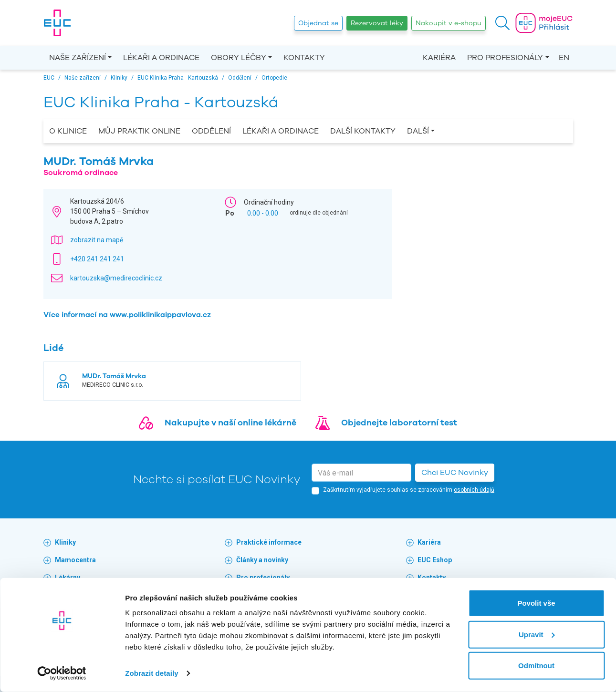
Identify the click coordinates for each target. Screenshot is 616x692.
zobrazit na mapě (97, 240)
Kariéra (439, 58)
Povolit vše (536, 603)
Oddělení (211, 131)
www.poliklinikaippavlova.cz (160, 315)
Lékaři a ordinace (161, 58)
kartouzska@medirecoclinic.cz (116, 278)
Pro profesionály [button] (505, 58)
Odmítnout (536, 666)
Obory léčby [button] (239, 58)
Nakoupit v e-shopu (449, 23)
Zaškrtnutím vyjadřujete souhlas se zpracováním (409, 490)
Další (418, 131)
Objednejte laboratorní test (399, 423)
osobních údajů (474, 490)
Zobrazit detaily (152, 673)
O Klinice (68, 131)
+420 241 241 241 (97, 259)
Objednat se (318, 23)
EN (564, 58)
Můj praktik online (139, 131)
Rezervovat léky (377, 23)
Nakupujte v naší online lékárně (230, 423)
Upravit (537, 634)
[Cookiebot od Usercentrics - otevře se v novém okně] (62, 673)
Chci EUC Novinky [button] (455, 473)
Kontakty (304, 58)
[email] (361, 473)
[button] (502, 23)
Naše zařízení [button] (78, 58)
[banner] (57, 23)
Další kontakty (363, 131)
